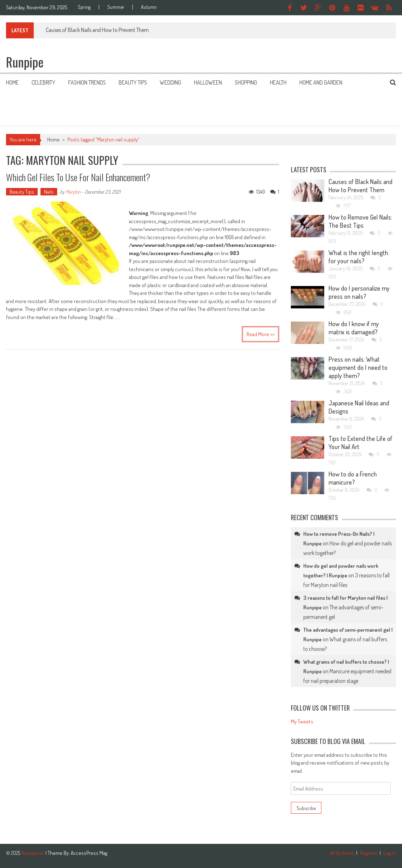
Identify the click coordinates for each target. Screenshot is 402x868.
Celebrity (44, 82)
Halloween (208, 82)
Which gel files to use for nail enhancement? (78, 177)
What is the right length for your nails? (358, 257)
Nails (49, 192)
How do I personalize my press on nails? (359, 292)
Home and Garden (321, 82)
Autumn (149, 7)
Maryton (73, 192)
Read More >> (260, 334)
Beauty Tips (133, 82)
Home (12, 82)
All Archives (342, 853)
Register (369, 853)
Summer (116, 7)
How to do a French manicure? (353, 478)
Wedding (170, 82)
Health (278, 82)
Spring (84, 7)
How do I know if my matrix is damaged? (354, 328)
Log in (390, 853)
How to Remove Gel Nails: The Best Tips (360, 221)
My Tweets (302, 721)
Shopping (246, 82)
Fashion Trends (87, 82)
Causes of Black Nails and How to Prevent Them (97, 30)
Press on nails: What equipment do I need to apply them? (358, 367)
